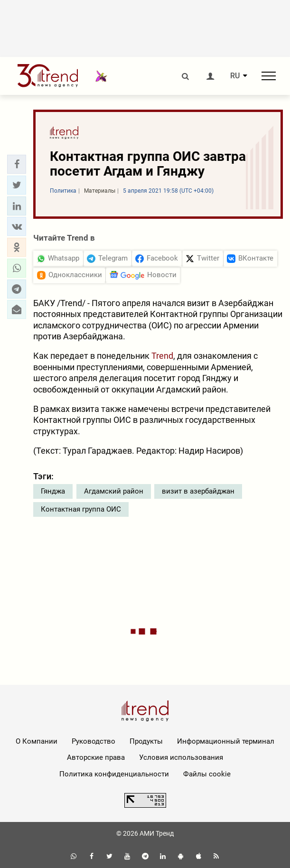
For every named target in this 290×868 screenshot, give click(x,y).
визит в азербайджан (198, 491)
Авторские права (96, 757)
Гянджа (53, 491)
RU (235, 76)
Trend (162, 356)
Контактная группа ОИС (81, 509)
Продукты (146, 741)
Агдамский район (114, 491)
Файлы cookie (207, 774)
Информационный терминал (226, 741)
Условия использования (181, 757)
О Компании (37, 741)
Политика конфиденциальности (114, 774)
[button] (17, 164)
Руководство (94, 741)
